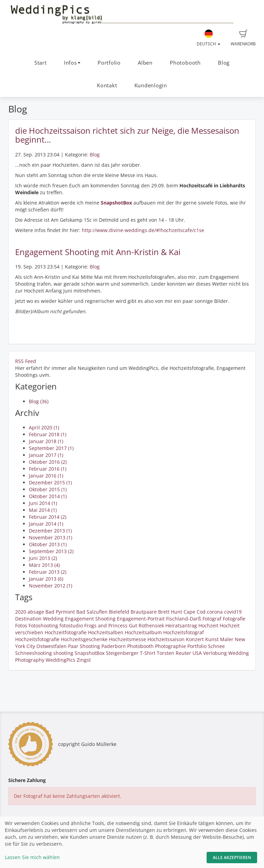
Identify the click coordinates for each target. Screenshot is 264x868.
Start (41, 63)
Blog (224, 63)
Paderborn (114, 646)
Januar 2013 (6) (46, 579)
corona (215, 612)
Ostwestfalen (52, 646)
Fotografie (234, 619)
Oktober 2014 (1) (48, 496)
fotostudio (71, 625)
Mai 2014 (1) (43, 510)
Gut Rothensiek (146, 625)
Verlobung (215, 653)
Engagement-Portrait (141, 619)
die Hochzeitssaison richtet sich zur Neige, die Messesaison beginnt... (127, 135)
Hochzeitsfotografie (37, 639)
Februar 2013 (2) (48, 572)
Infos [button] (72, 63)
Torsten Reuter (174, 653)
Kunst (212, 639)
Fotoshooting (43, 625)
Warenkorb (243, 38)
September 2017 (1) (51, 448)
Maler (227, 639)
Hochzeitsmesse (128, 639)
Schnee (216, 646)
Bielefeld (119, 612)
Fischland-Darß (184, 619)
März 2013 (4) (44, 565)
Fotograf (212, 619)
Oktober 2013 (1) (48, 544)
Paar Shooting (84, 646)
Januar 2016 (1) (46, 476)
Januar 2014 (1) (46, 524)
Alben (145, 63)
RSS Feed (26, 361)
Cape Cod (195, 612)
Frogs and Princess (106, 625)
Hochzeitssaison (166, 639)
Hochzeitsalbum (143, 632)
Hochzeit (208, 625)
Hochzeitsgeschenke (84, 639)
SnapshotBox (90, 653)
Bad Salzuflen (92, 612)
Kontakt (107, 85)
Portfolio (109, 63)
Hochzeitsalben (106, 632)
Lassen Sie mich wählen (32, 857)
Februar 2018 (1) (48, 434)
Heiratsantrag (181, 625)
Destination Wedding (39, 619)
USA (197, 653)
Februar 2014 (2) (48, 517)
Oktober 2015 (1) (48, 489)
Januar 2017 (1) (46, 455)
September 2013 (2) (51, 551)
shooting (63, 653)
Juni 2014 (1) (43, 503)
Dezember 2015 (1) (50, 482)
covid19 (233, 612)
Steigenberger (122, 653)
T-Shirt (148, 653)
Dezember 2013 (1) (50, 531)
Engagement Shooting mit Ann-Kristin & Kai (98, 252)
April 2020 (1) (44, 427)
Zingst (84, 660)
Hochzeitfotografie (66, 632)
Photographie (170, 646)
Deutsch (208, 38)
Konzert (195, 639)
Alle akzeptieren (232, 858)
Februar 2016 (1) (48, 469)
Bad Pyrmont (60, 612)
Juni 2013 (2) (43, 558)
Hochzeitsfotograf (184, 632)
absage (36, 612)
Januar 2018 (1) (46, 441)
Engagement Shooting (90, 619)
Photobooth (185, 63)
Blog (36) (39, 401)
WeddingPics (60, 660)
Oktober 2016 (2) (48, 462)
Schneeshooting (34, 653)
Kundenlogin (151, 85)
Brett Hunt (170, 612)
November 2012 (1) (51, 586)
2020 (21, 612)
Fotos (21, 625)
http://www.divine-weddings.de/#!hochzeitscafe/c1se (144, 230)
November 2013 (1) (51, 537)
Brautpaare (144, 612)
